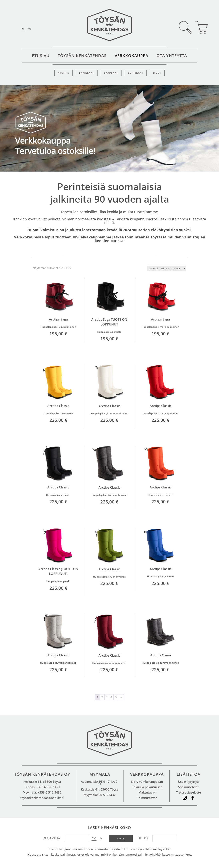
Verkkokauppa (131, 56)
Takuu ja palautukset (147, 787)
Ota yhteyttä (172, 56)
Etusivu (41, 56)
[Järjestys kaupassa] (167, 268)
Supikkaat (136, 73)
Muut (157, 73)
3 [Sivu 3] (107, 697)
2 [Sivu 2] (102, 697)
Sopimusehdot (188, 787)
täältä (109, 223)
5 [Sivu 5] (116, 697)
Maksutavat (147, 792)
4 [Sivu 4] (111, 697)
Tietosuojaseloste (189, 792)
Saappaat (111, 73)
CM (94, 838)
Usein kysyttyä (188, 782)
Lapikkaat (87, 73)
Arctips (63, 73)
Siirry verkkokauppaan (147, 782)
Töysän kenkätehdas (82, 56)
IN (101, 838)
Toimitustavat (147, 798)
